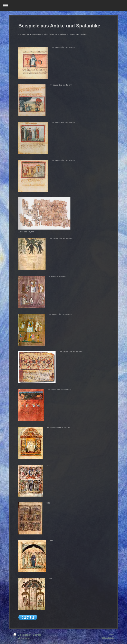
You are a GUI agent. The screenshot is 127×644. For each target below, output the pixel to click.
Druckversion (23, 635)
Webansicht (108, 637)
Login (111, 634)
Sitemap (37, 635)
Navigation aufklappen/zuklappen (64, 5)
